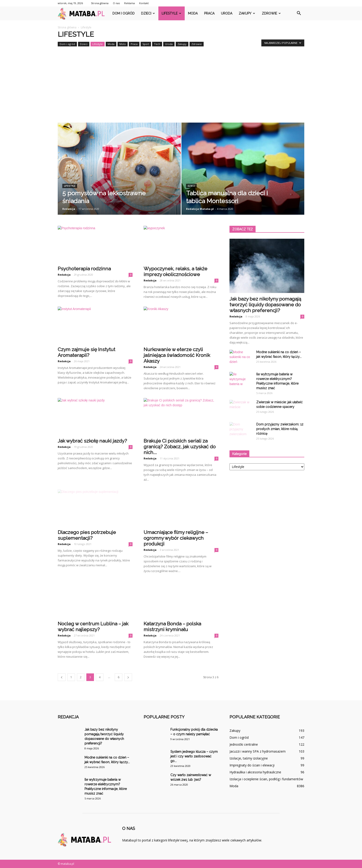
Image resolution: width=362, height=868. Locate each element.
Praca (209, 13)
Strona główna (100, 3)
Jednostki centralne (244, 744)
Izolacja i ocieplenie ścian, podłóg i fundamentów (266, 779)
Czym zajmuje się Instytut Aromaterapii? (86, 352)
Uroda (227, 13)
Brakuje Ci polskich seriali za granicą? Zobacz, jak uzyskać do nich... (180, 447)
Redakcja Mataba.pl (200, 209)
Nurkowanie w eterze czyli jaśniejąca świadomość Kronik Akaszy (177, 355)
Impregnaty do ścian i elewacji (252, 765)
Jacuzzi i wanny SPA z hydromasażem (258, 751)
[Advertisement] (181, 88)
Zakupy (247, 13)
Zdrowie (271, 13)
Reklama (130, 3)
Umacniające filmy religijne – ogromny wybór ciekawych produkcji (176, 538)
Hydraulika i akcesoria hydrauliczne (255, 772)
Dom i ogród (124, 13)
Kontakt (144, 3)
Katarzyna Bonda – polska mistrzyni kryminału (172, 627)
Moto (123, 44)
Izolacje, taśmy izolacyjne (249, 758)
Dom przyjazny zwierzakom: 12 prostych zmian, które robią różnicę (280, 429)
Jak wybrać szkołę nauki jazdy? (92, 441)
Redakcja (69, 209)
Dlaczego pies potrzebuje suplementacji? (87, 535)
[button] (299, 13)
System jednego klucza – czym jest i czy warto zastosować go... (194, 756)
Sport (146, 44)
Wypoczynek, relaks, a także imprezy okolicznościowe (175, 271)
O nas (116, 3)
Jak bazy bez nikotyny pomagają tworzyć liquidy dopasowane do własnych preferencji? (265, 305)
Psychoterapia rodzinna (84, 269)
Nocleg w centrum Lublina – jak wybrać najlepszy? (93, 627)
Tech (157, 44)
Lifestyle (171, 13)
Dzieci (148, 13)
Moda (193, 13)
